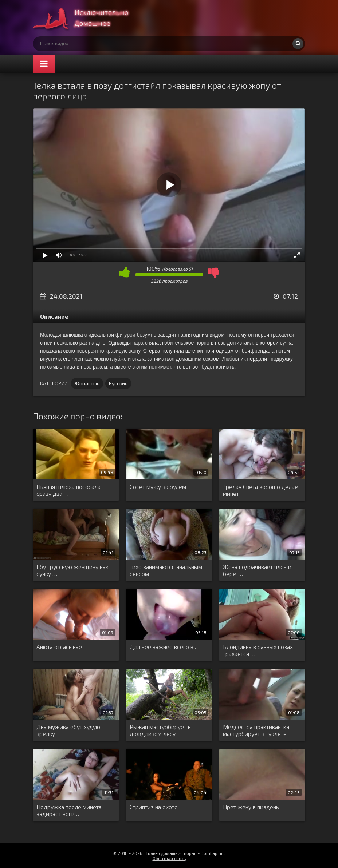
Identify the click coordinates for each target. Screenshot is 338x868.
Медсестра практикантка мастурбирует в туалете (256, 730)
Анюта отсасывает (60, 647)
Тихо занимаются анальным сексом (166, 570)
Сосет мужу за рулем (158, 487)
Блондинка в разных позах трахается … (258, 650)
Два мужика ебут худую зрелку (68, 730)
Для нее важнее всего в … (165, 647)
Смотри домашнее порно (87, 18)
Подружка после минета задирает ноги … (69, 810)
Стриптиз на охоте (154, 807)
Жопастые (87, 383)
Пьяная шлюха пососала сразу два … (68, 490)
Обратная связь (169, 858)
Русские (118, 383)
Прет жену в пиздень (251, 807)
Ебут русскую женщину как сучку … (72, 570)
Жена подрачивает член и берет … (257, 570)
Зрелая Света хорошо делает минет (262, 490)
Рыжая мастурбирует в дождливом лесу (160, 730)
